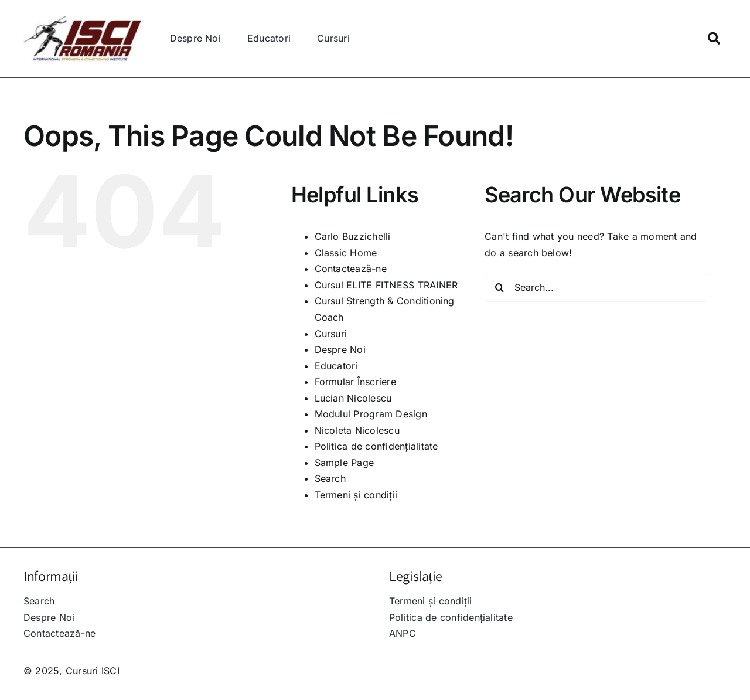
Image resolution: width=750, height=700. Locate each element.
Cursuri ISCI (93, 671)
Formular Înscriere (355, 382)
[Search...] (596, 287)
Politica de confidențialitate (376, 446)
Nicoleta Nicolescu (357, 430)
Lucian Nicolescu (353, 398)
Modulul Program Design (371, 414)
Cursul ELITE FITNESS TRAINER (386, 285)
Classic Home (346, 253)
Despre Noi (340, 349)
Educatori (336, 366)
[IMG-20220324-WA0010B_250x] (83, 21)
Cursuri (331, 334)
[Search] (499, 287)
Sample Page (345, 463)
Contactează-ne (351, 269)
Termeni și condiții (356, 495)
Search (330, 478)
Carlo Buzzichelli (353, 236)
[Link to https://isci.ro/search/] (714, 38)
